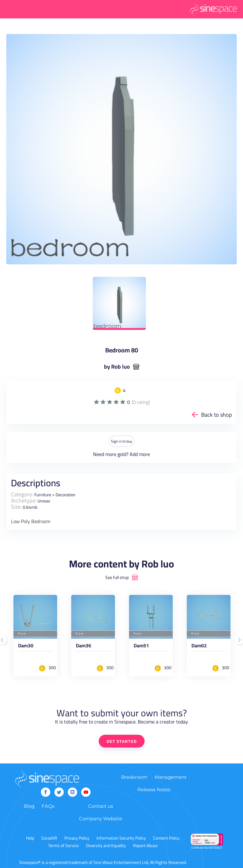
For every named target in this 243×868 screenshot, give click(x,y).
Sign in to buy (121, 441)
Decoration (66, 495)
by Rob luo (117, 367)
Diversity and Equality (106, 846)
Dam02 (199, 647)
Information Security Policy (121, 838)
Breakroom (134, 777)
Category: (22, 494)
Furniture (43, 495)
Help (30, 838)
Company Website (101, 819)
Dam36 (84, 647)
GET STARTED (122, 741)
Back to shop (217, 415)
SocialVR (49, 838)
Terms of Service (63, 846)
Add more (140, 454)
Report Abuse (145, 846)
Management (171, 777)
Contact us (101, 806)
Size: (16, 507)
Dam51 (141, 647)
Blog (29, 806)
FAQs (48, 806)
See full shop (117, 577)
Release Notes (154, 790)
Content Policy (166, 838)
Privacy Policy (77, 838)
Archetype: (24, 500)
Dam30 (26, 647)
